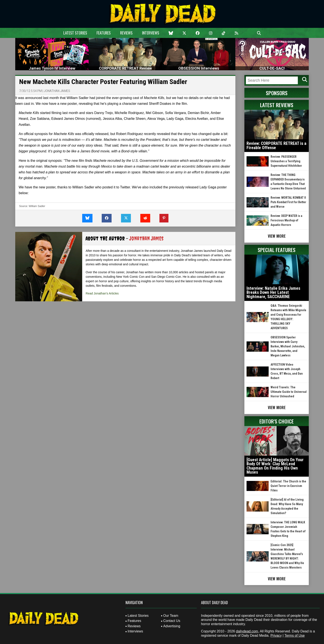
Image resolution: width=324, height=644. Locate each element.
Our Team (171, 616)
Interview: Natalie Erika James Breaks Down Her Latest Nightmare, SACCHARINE (273, 292)
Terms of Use (295, 636)
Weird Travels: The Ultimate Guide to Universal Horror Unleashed (289, 392)
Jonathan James (57, 91)
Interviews (151, 33)
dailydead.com (247, 631)
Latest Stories (75, 33)
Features (104, 33)
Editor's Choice (277, 421)
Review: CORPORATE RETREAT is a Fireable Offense (276, 146)
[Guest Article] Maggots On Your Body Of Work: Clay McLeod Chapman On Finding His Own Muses (275, 466)
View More (277, 236)
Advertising (172, 626)
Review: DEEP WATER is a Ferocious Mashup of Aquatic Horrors (286, 220)
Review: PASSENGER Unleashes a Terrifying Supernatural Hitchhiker (286, 161)
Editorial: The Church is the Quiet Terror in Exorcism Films (288, 486)
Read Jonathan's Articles (102, 293)
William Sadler (37, 206)
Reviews (126, 33)
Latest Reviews (277, 105)
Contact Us (172, 621)
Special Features (277, 250)
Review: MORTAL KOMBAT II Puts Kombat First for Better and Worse (288, 202)
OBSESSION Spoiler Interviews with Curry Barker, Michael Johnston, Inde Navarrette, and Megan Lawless (288, 346)
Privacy (276, 636)
